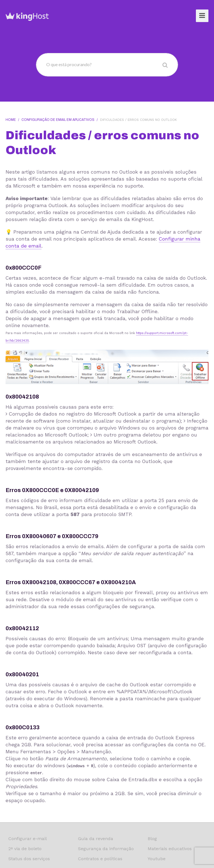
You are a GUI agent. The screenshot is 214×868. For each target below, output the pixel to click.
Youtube (157, 859)
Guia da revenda (96, 839)
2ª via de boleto (25, 849)
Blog (152, 839)
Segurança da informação (106, 849)
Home (11, 120)
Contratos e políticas (100, 859)
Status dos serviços (29, 859)
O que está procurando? (69, 64)
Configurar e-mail (28, 839)
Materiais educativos (170, 849)
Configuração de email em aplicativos (58, 120)
